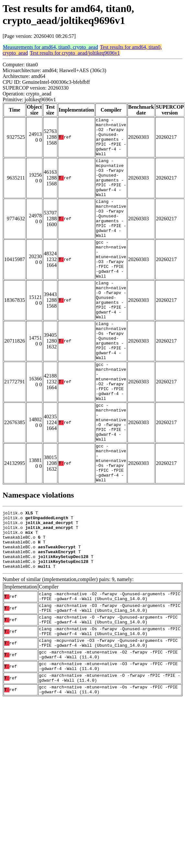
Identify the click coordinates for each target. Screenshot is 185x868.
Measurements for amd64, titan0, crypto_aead (50, 47)
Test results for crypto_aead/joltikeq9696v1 (75, 53)
